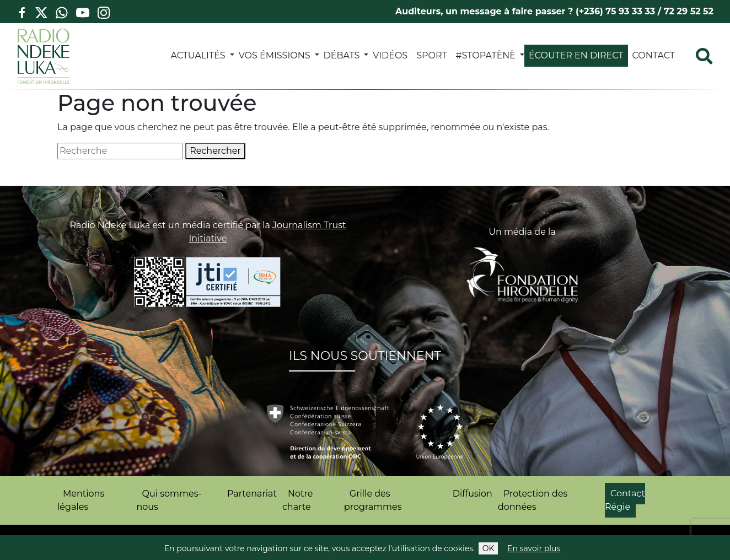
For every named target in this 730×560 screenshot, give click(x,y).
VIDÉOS (390, 55)
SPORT (431, 55)
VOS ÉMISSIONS (275, 55)
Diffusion (473, 494)
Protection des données (533, 500)
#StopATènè (486, 55)
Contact (654, 55)
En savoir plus (534, 548)
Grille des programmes (373, 500)
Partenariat (252, 494)
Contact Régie (625, 500)
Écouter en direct (576, 55)
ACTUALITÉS (198, 55)
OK (489, 548)
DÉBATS (342, 55)
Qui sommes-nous (169, 500)
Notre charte (297, 500)
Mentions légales (81, 500)
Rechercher (215, 151)
